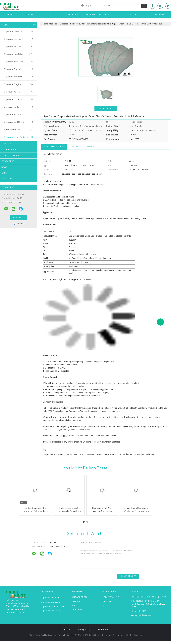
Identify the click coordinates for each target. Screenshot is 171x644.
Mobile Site (103, 630)
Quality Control (114, 15)
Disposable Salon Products (19, 137)
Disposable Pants (19, 107)
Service (76, 606)
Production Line (110, 597)
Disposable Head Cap (19, 54)
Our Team (77, 610)
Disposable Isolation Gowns (19, 47)
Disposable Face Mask (19, 62)
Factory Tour (94, 15)
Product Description (83, 147)
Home (10, 15)
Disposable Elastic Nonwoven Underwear (136, 454)
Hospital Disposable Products (19, 130)
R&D (103, 606)
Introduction (79, 597)
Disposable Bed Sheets (19, 122)
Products (31, 15)
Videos (52, 15)
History (76, 601)
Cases (5, 173)
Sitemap (66, 630)
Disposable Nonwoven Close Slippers (60, 454)
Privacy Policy (84, 630)
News (4, 167)
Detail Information (54, 147)
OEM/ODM (107, 601)
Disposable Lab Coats (19, 39)
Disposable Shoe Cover (19, 69)
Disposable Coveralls (19, 32)
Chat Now (158, 15)
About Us (73, 15)
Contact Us (135, 15)
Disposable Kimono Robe (19, 115)
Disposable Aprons (19, 92)
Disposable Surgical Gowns (19, 84)
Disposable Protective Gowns (19, 99)
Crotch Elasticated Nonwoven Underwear (97, 454)
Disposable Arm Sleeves (19, 77)
